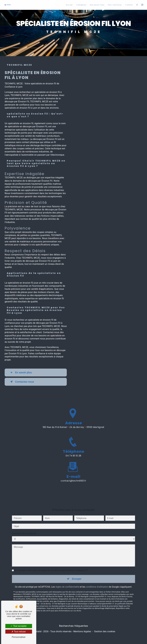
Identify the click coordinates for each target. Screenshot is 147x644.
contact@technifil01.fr (73, 476)
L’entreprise (81, 5)
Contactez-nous (22, 382)
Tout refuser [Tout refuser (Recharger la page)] (19, 632)
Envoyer (77, 574)
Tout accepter (19, 626)
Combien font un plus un (24, 529)
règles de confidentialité (67, 582)
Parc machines (115, 5)
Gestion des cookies (105, 632)
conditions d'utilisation (97, 582)
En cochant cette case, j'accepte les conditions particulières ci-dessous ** (51, 566)
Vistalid (38, 632)
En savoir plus (20, 373)
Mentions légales (82, 632)
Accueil (69, 5)
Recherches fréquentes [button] (74, 626)
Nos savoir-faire (97, 5)
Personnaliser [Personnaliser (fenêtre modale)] (19, 637)
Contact (129, 5)
